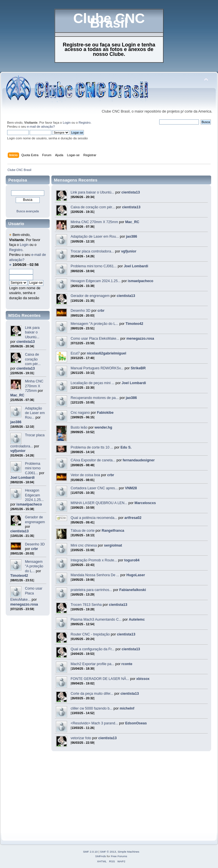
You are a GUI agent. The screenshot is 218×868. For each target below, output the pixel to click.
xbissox (143, 679)
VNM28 (131, 488)
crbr (35, 549)
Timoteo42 (19, 576)
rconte (127, 664)
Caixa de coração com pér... (33, 359)
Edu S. (126, 447)
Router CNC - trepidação (91, 634)
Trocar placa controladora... (92, 251)
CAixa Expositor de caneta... (93, 460)
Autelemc (137, 620)
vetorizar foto (81, 738)
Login (67, 123)
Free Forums (119, 856)
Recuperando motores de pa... (94, 398)
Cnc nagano (80, 413)
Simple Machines (128, 852)
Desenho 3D (35, 544)
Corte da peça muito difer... (92, 694)
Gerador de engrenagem (90, 296)
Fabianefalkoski (133, 590)
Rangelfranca (113, 531)
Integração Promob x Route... (94, 560)
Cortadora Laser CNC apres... (94, 488)
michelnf (127, 708)
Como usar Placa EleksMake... (26, 594)
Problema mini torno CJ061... (33, 468)
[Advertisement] (87, 792)
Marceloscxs (145, 503)
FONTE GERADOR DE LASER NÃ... (100, 679)
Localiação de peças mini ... (92, 383)
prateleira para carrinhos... (91, 590)
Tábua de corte (82, 531)
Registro (85, 123)
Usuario (16, 224)
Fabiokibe (105, 413)
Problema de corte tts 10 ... (92, 447)
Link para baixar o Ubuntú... (32, 332)
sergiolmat (113, 545)
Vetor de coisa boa (85, 475)
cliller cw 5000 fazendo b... (91, 708)
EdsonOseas (136, 723)
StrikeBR (138, 368)
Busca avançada (28, 211)
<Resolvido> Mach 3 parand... (94, 723)
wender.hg (103, 427)
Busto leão (79, 427)
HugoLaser (136, 575)
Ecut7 (75, 353)
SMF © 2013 (108, 852)
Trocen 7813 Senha (86, 605)
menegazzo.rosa (24, 604)
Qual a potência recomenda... (94, 518)
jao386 (16, 422)
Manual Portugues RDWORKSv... (97, 368)
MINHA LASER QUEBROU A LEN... (99, 503)
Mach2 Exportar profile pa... (92, 664)
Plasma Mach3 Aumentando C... (96, 620)
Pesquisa (18, 180)
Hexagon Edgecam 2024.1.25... (34, 495)
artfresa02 (133, 518)
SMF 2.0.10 (90, 852)
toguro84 (132, 560)
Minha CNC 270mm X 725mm (34, 386)
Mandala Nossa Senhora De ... (95, 575)
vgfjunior (18, 451)
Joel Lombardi (22, 478)
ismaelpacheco (29, 504)
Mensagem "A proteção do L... (34, 566)
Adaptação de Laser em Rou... (35, 413)
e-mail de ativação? (41, 127)
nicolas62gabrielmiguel (106, 353)
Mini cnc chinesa (84, 545)
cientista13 (26, 342)
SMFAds (101, 856)
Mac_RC (17, 395)
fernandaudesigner (139, 460)
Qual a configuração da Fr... (92, 649)
